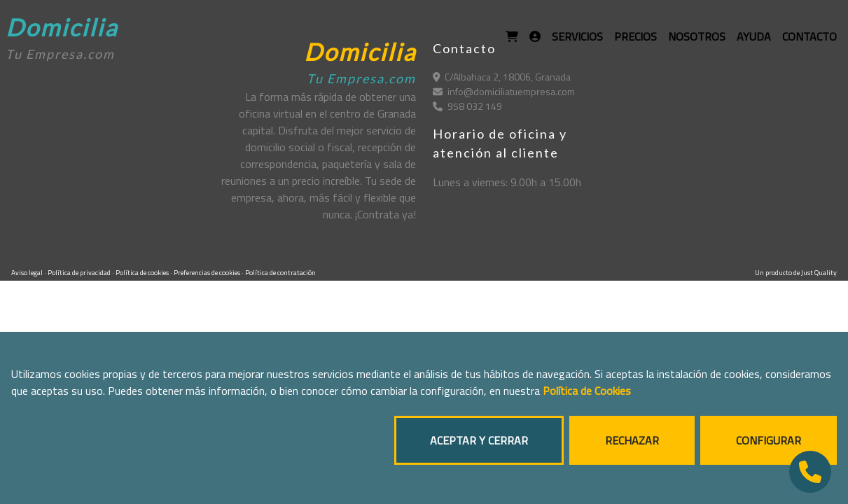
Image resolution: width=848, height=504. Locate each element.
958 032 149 (467, 106)
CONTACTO (809, 36)
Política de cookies (143, 273)
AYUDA (754, 36)
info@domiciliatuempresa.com (504, 91)
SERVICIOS (577, 36)
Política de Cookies (587, 391)
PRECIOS (635, 36)
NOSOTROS (697, 36)
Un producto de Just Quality (796, 273)
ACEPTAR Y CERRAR (479, 440)
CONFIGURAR (769, 440)
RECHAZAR (632, 440)
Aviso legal (28, 273)
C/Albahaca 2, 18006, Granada (502, 77)
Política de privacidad (80, 273)
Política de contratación (280, 273)
